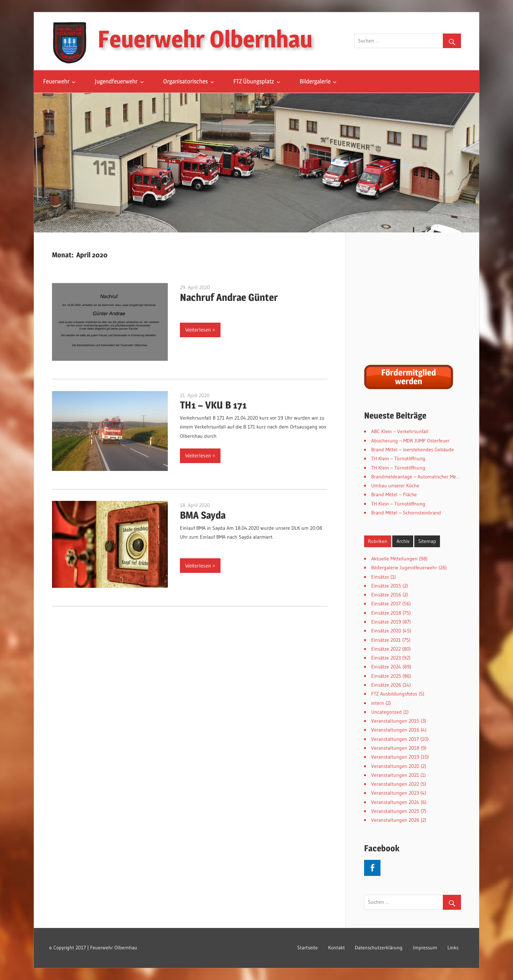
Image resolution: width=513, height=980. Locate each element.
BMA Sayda (203, 515)
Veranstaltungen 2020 (395, 766)
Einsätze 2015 (386, 586)
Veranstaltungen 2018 (395, 748)
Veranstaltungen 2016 (395, 730)
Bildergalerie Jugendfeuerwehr (404, 568)
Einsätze (380, 577)
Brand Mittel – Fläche (394, 494)
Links (453, 948)
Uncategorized (387, 712)
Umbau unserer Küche (395, 486)
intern (378, 703)
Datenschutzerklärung (379, 948)
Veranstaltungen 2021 (395, 775)
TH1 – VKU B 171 (213, 405)
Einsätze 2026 (386, 685)
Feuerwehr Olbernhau (205, 39)
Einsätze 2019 (386, 622)
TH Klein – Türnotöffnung (398, 458)
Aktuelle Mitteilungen (394, 559)
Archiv (403, 541)
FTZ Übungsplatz (254, 81)
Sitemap (427, 541)
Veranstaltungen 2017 (395, 739)
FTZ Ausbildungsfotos (394, 694)
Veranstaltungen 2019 (395, 757)
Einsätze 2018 (386, 613)
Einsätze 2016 (386, 595)
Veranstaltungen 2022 (395, 784)
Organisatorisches (185, 81)
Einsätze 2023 (386, 658)
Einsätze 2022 (386, 649)
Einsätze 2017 (386, 604)
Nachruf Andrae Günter (229, 297)
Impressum (425, 948)
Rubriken (378, 541)
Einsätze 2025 (386, 676)
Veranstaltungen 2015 (395, 721)
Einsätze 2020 (386, 631)
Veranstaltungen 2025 (395, 811)
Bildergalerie (315, 81)
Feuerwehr (56, 81)
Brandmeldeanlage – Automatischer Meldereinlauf (425, 477)
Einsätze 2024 (386, 667)
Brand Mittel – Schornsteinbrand (406, 513)
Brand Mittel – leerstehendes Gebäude (413, 450)
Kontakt (336, 948)
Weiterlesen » (200, 330)
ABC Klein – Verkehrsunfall (400, 431)
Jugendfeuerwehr (116, 81)
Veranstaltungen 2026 (395, 820)
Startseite (307, 948)
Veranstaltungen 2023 (395, 793)
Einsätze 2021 (386, 640)
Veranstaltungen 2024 (395, 802)
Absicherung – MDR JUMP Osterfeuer (410, 441)
